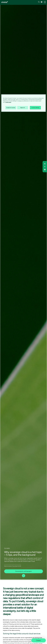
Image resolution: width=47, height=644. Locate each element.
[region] (24, 103)
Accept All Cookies (11, 108)
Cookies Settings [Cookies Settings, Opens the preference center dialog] (35, 108)
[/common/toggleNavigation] (45, 2)
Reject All (23, 108)
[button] (42, 2)
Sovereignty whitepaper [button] (24, 571)
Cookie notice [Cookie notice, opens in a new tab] (8, 102)
